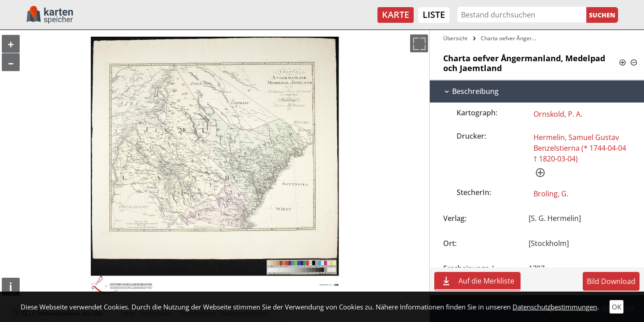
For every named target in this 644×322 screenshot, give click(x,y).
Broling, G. (551, 194)
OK (616, 307)
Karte (396, 15)
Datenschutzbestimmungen (555, 307)
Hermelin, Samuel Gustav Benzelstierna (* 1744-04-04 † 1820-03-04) (580, 148)
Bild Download (611, 281)
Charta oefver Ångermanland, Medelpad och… (511, 38)
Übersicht (455, 38)
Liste (434, 15)
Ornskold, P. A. (558, 114)
